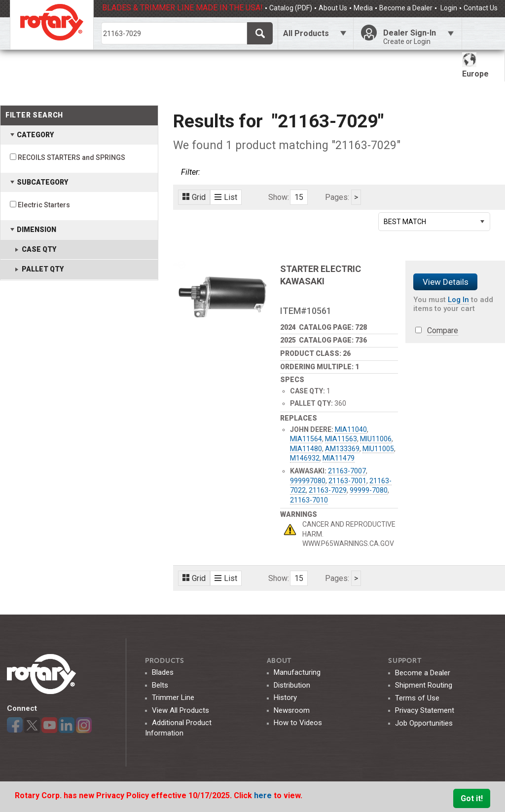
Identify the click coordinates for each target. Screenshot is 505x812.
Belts (160, 685)
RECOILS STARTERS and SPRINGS (72, 157)
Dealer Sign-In (419, 37)
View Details (446, 282)
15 (299, 197)
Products (165, 661)
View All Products (180, 710)
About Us (333, 8)
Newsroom (292, 710)
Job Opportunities (424, 723)
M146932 (305, 458)
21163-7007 (347, 471)
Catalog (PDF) (291, 8)
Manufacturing (297, 672)
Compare (443, 330)
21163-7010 (309, 500)
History (285, 697)
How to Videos (298, 723)
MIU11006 (376, 439)
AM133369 (342, 449)
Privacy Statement (425, 710)
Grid (194, 197)
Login (448, 8)
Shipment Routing (424, 685)
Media (363, 8)
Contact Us (481, 8)
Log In (458, 300)
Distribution (292, 685)
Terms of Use (417, 698)
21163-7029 (328, 490)
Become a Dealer (406, 8)
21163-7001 (347, 481)
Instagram (84, 725)
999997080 (308, 481)
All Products (306, 33)
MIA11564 (306, 439)
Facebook (15, 725)
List (226, 197)
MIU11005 (378, 449)
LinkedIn (67, 725)
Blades (163, 672)
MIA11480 (306, 449)
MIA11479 (339, 458)
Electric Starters (44, 205)
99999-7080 (369, 490)
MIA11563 (341, 439)
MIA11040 (351, 429)
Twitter (32, 725)
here (264, 795)
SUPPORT (405, 661)
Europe (475, 65)
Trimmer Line (173, 697)
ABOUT (279, 661)
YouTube (49, 725)
